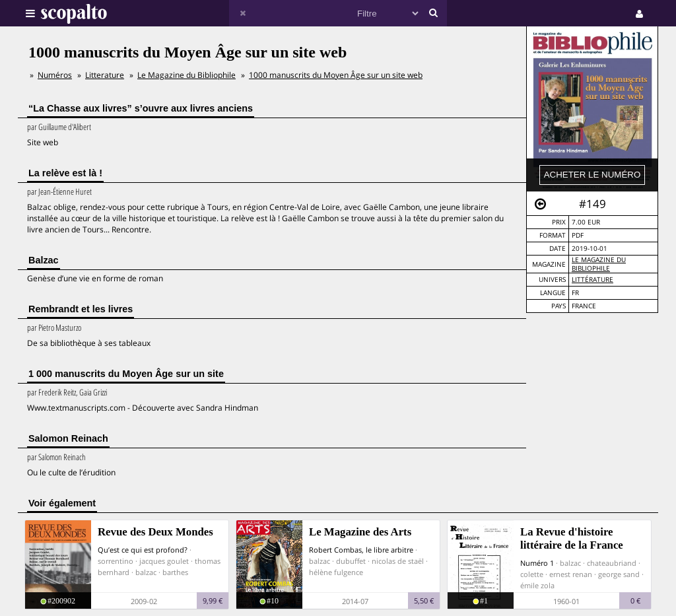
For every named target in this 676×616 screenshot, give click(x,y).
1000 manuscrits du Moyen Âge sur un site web (336, 75)
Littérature (592, 280)
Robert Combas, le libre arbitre (361, 550)
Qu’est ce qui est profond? (143, 550)
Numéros (55, 75)
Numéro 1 (537, 563)
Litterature (105, 75)
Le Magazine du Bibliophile (599, 264)
